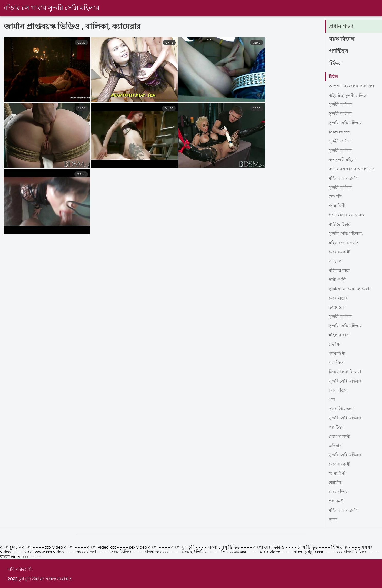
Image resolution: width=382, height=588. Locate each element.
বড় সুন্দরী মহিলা (342, 160)
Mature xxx (340, 132)
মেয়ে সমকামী (340, 252)
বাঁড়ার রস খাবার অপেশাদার (352, 169)
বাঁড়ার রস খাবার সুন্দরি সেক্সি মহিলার (52, 8)
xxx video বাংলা (60, 584)
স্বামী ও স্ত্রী (337, 280)
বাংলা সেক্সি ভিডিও (224, 584)
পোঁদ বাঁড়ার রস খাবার (347, 215)
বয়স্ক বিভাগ (342, 39)
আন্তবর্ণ (335, 262)
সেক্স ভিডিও (308, 584)
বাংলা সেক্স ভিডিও (269, 584)
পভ (332, 400)
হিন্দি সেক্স (340, 584)
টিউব (335, 64)
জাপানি (335, 197)
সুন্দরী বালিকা (340, 105)
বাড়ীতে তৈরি (340, 225)
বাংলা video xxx (102, 584)
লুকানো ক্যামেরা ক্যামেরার (350, 289)
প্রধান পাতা (341, 27)
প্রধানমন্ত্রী (337, 501)
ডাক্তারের (337, 308)
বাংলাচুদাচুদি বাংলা (16, 584)
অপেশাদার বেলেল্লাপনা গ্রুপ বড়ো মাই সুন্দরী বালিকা (351, 87)
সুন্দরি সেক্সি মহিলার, (346, 234)
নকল (333, 520)
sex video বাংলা (144, 584)
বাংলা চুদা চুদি (183, 584)
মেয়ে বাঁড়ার (338, 298)
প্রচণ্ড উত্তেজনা (341, 409)
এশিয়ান (335, 446)
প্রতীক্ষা (335, 345)
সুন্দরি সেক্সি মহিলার (345, 123)
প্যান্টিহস (339, 51)
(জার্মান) (336, 483)
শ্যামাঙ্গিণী (337, 206)
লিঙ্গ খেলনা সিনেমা (345, 372)
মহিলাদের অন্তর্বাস (344, 179)
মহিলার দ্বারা (339, 271)
